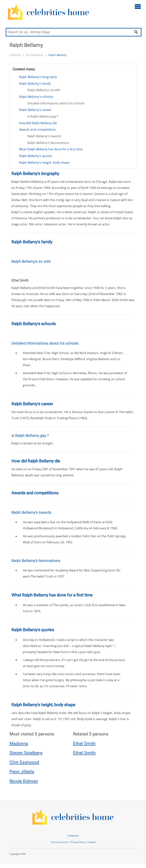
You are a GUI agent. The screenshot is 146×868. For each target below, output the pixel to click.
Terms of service (59, 842)
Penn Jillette (22, 772)
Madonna (19, 744)
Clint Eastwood (24, 762)
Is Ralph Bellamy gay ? (43, 116)
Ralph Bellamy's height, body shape (44, 163)
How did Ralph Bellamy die (38, 123)
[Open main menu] (138, 6)
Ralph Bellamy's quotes (36, 156)
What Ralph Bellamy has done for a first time (51, 149)
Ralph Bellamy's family (35, 84)
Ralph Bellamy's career (35, 110)
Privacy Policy (78, 842)
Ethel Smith (84, 744)
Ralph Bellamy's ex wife (44, 90)
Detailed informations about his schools (56, 103)
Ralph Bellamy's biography (38, 77)
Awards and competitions (37, 129)
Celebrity (15, 55)
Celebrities (73, 836)
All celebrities (35, 55)
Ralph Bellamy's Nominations (48, 143)
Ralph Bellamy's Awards (44, 136)
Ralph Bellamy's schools (36, 97)
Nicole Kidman (24, 781)
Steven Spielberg (26, 753)
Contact (92, 842)
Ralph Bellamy (58, 55)
